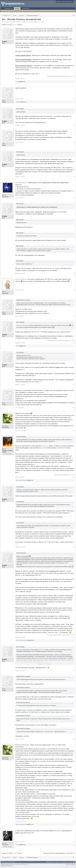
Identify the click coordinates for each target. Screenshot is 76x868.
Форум (17, 8)
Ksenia (25, 640)
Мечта (4, 449)
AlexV (4, 292)
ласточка (5, 426)
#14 (74, 477)
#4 (74, 142)
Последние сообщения (8, 11)
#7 (74, 273)
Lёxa (17, 82)
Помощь (57, 862)
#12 (74, 408)
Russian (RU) (12, 862)
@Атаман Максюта (21, 183)
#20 (74, 842)
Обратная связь (50, 862)
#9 (74, 316)
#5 (74, 177)
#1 (74, 79)
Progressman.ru (8, 8)
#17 (74, 670)
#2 (74, 99)
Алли (4, 195)
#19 (74, 821)
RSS (74, 862)
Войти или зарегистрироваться (65, 1)
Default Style (5, 862)
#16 (74, 637)
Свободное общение (15, 22)
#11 (74, 385)
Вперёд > (20, 25)
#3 (74, 125)
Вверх (71, 862)
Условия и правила (70, 864)
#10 (74, 343)
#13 (74, 431)
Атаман (36, 22)
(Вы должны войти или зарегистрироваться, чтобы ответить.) (59, 853)
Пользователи (26, 8)
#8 (74, 290)
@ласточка (45, 446)
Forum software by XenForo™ (15, 864)
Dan (17, 480)
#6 (74, 198)
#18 (74, 739)
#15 (74, 547)
